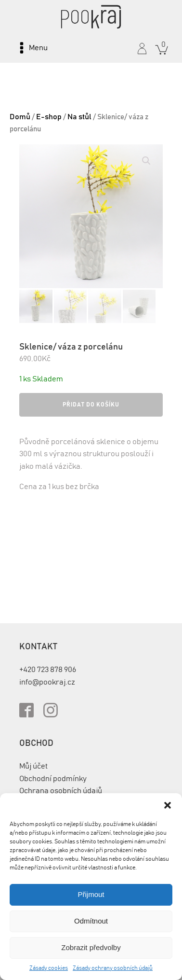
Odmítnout (91, 921)
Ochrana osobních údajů (61, 791)
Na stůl (79, 117)
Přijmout (91, 894)
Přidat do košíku (91, 405)
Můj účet (33, 766)
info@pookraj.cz (47, 682)
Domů (20, 117)
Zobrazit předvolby (91, 947)
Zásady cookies (49, 968)
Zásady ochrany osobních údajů (113, 968)
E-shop (49, 117)
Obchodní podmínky (53, 779)
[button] (168, 805)
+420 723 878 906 (48, 670)
